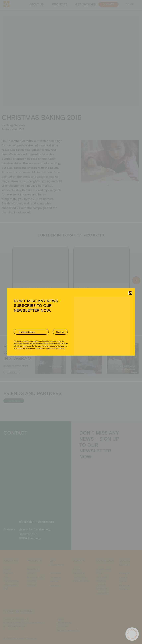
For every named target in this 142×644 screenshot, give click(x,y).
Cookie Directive (60, 342)
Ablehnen (68, 334)
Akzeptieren (43, 334)
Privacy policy (75, 342)
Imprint (87, 342)
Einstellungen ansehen (96, 334)
